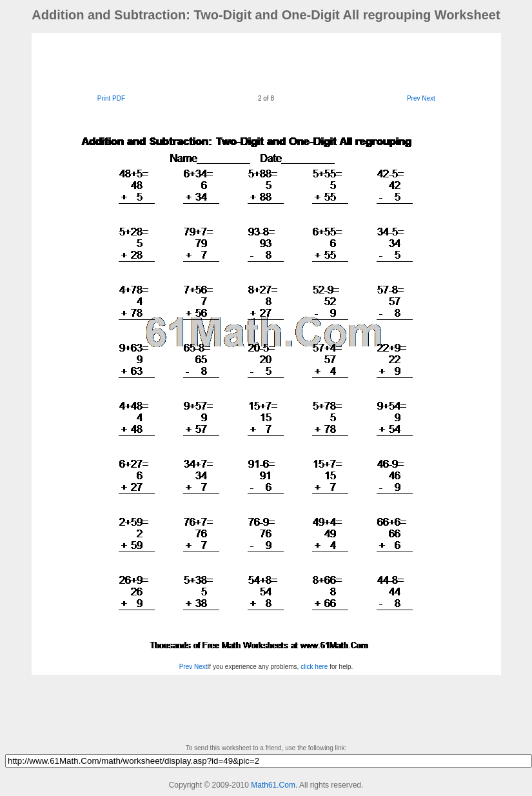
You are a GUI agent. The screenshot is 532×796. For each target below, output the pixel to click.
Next (429, 98)
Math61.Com (273, 785)
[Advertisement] (266, 62)
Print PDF (111, 98)
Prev (414, 98)
